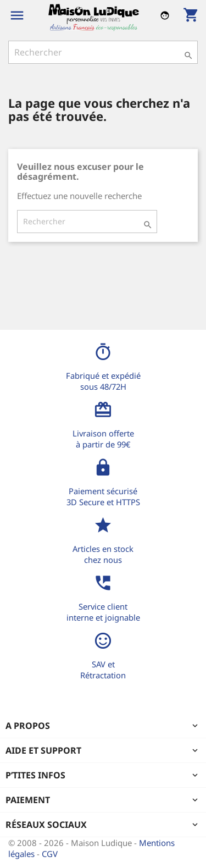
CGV (50, 854)
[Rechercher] (103, 52)
